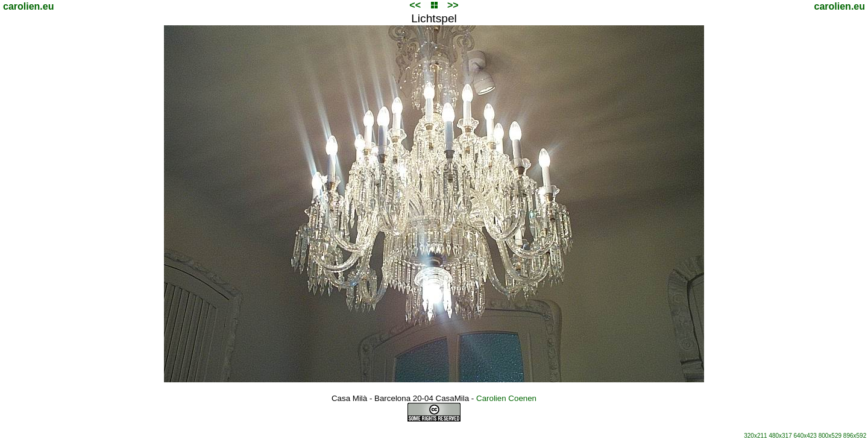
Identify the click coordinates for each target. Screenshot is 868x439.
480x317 (780, 436)
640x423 (805, 436)
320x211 (755, 436)
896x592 (855, 436)
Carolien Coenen (506, 398)
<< (415, 5)
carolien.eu (28, 6)
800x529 (830, 436)
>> (453, 5)
